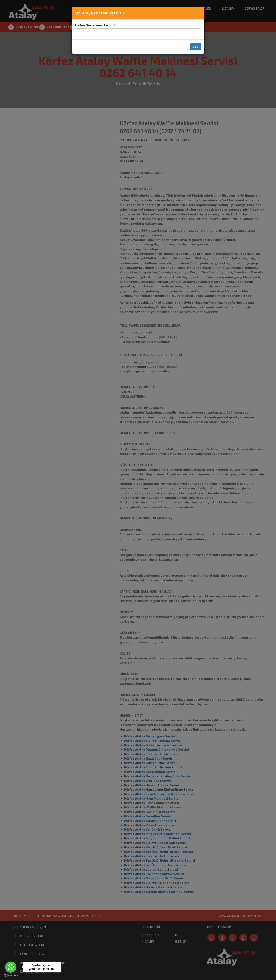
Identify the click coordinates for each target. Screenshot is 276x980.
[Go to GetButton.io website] (11, 976)
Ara (196, 47)
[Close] (200, 12)
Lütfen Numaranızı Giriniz (95, 25)
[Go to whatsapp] (11, 967)
